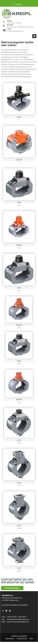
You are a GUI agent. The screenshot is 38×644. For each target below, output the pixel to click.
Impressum (10, 639)
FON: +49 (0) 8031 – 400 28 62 (14, 617)
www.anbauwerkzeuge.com (18, 622)
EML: (5, 619)
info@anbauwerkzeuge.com (18, 619)
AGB (31, 639)
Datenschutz (22, 639)
